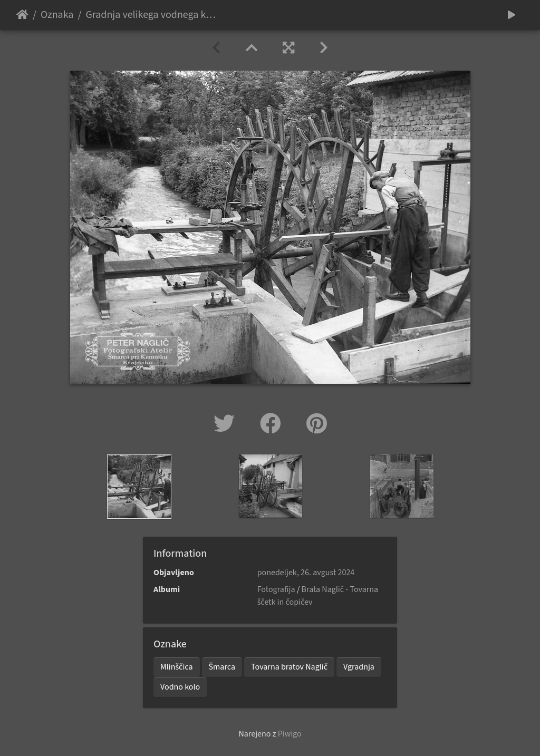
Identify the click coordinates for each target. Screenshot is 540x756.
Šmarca (222, 667)
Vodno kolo (180, 687)
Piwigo (290, 734)
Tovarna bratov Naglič (289, 667)
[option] (139, 487)
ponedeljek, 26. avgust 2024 (306, 573)
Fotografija (276, 589)
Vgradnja (359, 667)
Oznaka (57, 15)
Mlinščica (177, 667)
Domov (22, 15)
